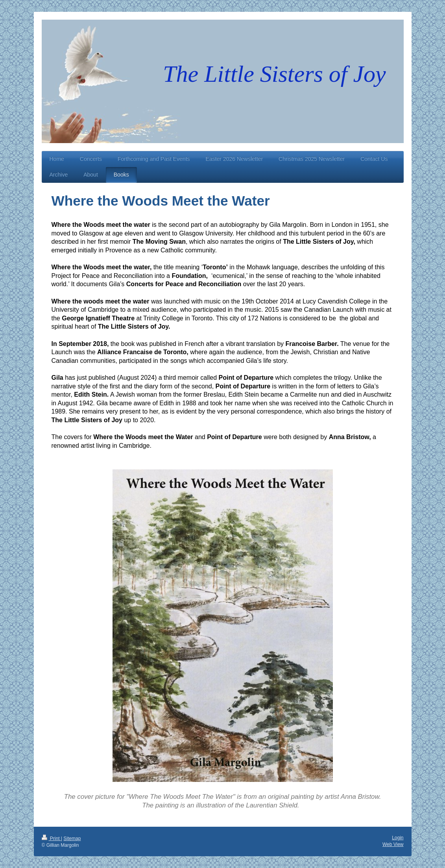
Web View (393, 844)
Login (398, 838)
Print (51, 839)
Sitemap (72, 839)
